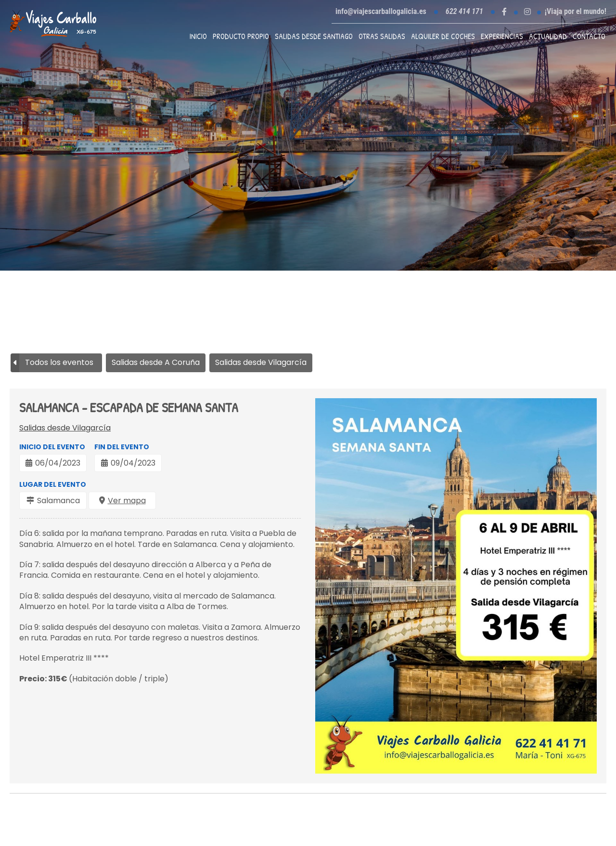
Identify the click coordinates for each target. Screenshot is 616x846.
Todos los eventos (59, 362)
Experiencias (502, 36)
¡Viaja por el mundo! (576, 12)
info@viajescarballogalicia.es (381, 11)
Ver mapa (127, 501)
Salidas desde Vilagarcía (65, 428)
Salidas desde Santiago (314, 36)
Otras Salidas (382, 36)
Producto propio (241, 36)
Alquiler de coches (443, 36)
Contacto (589, 36)
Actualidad (548, 36)
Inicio (198, 36)
